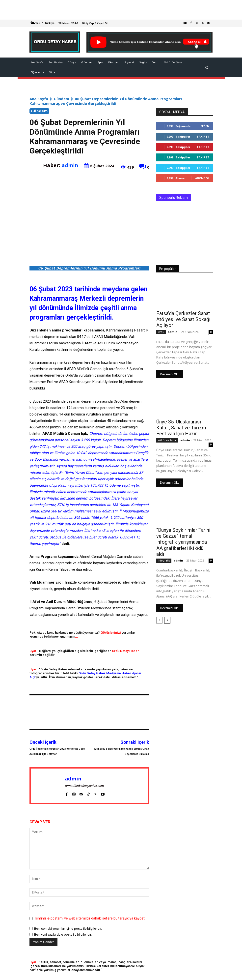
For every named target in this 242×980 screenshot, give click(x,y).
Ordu (161, 330)
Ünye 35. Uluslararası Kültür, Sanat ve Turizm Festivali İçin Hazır (183, 425)
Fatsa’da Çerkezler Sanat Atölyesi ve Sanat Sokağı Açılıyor (179, 319)
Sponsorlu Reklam (174, 198)
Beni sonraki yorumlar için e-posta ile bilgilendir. (68, 929)
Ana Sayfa (39, 99)
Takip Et (203, 136)
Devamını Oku (170, 372)
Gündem (61, 99)
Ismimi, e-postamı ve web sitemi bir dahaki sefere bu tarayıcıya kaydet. (90, 918)
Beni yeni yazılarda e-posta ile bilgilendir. (63, 935)
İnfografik (164, 549)
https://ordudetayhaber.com (84, 786)
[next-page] (167, 609)
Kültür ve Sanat (167, 437)
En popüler (168, 269)
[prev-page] (159, 609)
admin (70, 165)
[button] (207, 68)
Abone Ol (202, 178)
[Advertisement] (121, 10)
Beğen (205, 126)
